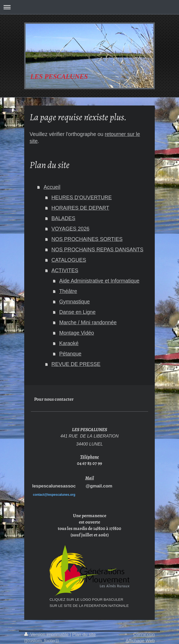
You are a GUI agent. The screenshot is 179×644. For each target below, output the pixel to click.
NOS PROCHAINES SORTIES (87, 239)
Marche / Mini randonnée (88, 322)
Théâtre (68, 291)
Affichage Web (140, 641)
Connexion (144, 635)
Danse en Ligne (77, 312)
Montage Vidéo (77, 333)
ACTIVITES (65, 270)
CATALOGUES (69, 260)
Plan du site (84, 635)
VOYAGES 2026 (70, 229)
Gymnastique (74, 302)
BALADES (63, 218)
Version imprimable (47, 635)
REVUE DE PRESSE (76, 364)
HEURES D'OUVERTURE (82, 197)
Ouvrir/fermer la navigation (89, 7)
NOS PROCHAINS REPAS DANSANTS (97, 249)
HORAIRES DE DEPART (80, 208)
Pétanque (70, 354)
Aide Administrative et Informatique (99, 281)
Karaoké (69, 343)
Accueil (52, 187)
